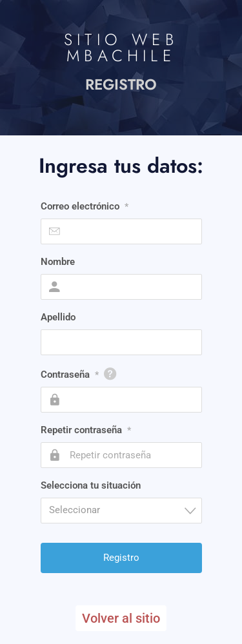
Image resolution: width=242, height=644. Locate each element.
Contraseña (70, 375)
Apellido (58, 317)
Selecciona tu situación (91, 485)
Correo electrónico (85, 206)
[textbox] (125, 510)
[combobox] (121, 511)
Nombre (58, 262)
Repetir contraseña (86, 430)
